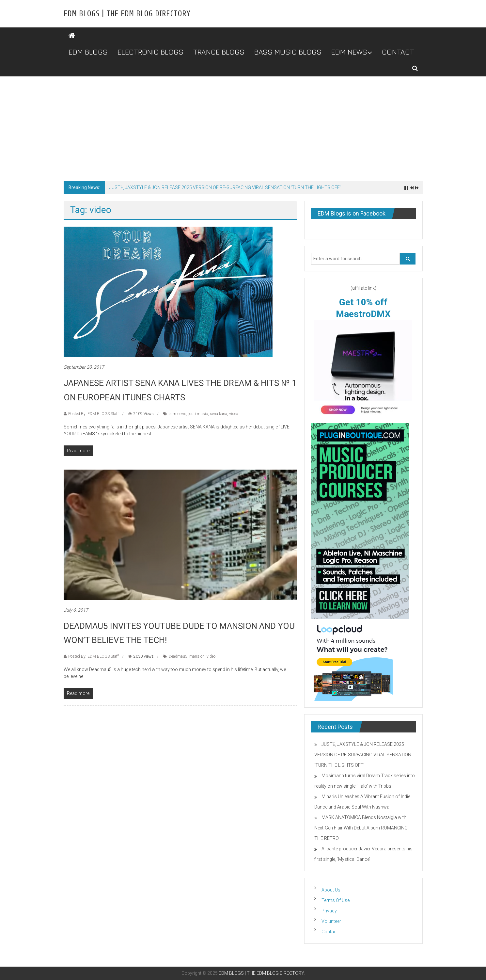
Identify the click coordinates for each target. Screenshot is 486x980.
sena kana (219, 414)
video (234, 414)
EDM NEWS (349, 52)
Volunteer (331, 921)
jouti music (198, 414)
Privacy (329, 911)
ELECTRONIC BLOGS (150, 52)
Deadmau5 (178, 656)
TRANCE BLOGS (219, 52)
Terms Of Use (336, 900)
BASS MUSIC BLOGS (288, 52)
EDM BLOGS (88, 52)
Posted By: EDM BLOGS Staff (94, 414)
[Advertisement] (243, 125)
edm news (178, 414)
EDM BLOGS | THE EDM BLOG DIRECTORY (127, 14)
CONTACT (398, 52)
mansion (197, 656)
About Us (331, 890)
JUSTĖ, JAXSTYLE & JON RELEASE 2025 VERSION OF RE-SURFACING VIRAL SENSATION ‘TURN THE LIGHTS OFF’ (225, 187)
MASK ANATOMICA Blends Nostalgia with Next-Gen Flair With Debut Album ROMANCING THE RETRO (361, 828)
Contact (330, 932)
